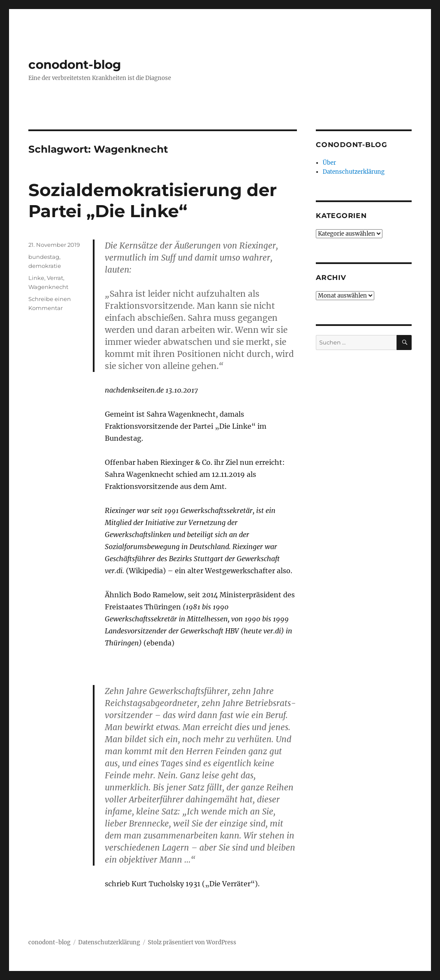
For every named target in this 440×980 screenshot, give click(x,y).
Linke (36, 278)
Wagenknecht (48, 287)
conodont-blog (75, 65)
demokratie (45, 266)
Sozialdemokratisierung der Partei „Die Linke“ (153, 200)
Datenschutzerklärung (354, 172)
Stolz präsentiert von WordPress (192, 942)
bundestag (44, 257)
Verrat (55, 278)
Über (329, 163)
